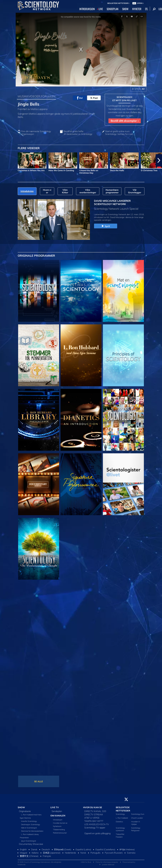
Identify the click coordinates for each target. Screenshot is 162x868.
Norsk (83, 853)
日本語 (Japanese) (52, 853)
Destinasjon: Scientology (31, 824)
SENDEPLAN (113, 9)
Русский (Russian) (114, 853)
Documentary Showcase (31, 844)
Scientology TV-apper (95, 828)
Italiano (35, 853)
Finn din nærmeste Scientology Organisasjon (36, 133)
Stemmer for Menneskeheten (32, 831)
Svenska (131, 853)
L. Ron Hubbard (122, 818)
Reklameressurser (60, 833)
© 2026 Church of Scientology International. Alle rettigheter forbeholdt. (40, 863)
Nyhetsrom (57, 826)
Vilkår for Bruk (86, 862)
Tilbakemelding (59, 829)
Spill (106, 226)
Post (94, 98)
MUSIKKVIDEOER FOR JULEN (37, 96)
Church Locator (137, 818)
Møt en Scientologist (29, 828)
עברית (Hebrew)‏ (127, 849)
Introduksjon (58, 820)
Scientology (120, 814)
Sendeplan (57, 811)
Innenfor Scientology (29, 821)
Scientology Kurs (138, 814)
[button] (159, 160)
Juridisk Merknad (108, 865)
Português (95, 853)
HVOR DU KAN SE (93, 807)
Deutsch (46, 849)
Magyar (24, 853)
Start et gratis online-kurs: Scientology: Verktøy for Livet (119, 133)
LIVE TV (55, 807)
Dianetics (119, 822)
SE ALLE (39, 781)
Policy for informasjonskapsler (107, 862)
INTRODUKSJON (87, 9)
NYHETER (137, 9)
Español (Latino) (83, 849)
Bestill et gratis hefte (78, 133)
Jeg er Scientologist (29, 841)
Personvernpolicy (129, 862)
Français (47, 856)
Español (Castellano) (105, 849)
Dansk (34, 849)
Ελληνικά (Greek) (63, 849)
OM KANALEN (58, 816)
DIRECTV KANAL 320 (95, 811)
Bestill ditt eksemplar (125, 121)
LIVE (101, 9)
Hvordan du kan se (60, 823)
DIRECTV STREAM (94, 814)
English (23, 849)
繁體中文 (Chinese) (29, 856)
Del (80, 98)
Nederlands (70, 853)
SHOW (125, 9)
